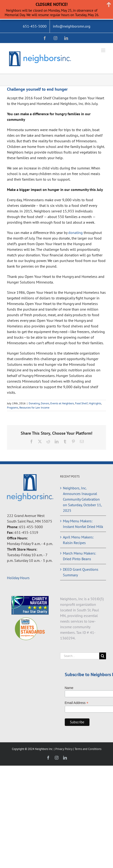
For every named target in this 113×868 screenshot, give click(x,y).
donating (75, 233)
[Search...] (80, 656)
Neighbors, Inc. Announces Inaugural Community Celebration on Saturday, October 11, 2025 (82, 499)
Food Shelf (81, 403)
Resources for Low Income (34, 407)
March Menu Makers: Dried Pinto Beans (79, 556)
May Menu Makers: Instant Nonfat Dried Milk (83, 524)
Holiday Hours (18, 578)
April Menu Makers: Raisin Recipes (78, 540)
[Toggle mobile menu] (104, 50)
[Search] (103, 656)
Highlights (95, 403)
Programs (13, 407)
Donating (34, 403)
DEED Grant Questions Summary (81, 572)
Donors (45, 403)
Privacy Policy (64, 749)
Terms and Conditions (88, 749)
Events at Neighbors (62, 403)
